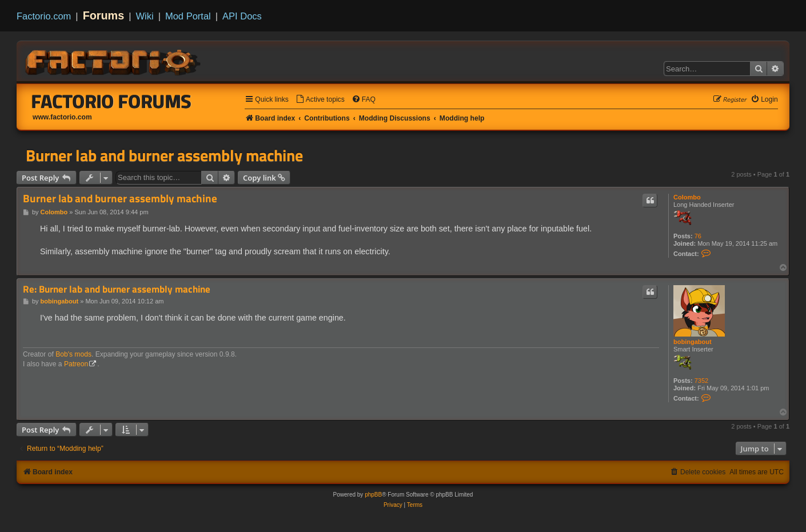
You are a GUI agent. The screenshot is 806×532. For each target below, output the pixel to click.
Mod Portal (188, 16)
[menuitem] (320, 100)
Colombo (687, 197)
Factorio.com (44, 16)
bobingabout (693, 342)
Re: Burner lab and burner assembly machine (117, 289)
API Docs (242, 16)
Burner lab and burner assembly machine (164, 155)
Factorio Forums (111, 101)
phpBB (373, 495)
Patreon (76, 364)
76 (698, 236)
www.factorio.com (62, 117)
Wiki (145, 16)
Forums (104, 15)
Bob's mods (73, 354)
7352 (701, 381)
